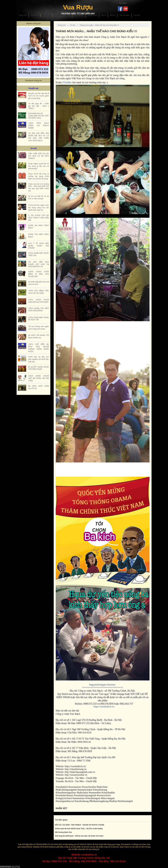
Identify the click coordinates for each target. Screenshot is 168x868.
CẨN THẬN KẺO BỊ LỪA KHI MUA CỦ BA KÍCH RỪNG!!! (39, 156)
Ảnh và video (125, 15)
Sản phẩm (46, 15)
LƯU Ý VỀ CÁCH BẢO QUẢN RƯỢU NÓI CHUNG (39, 246)
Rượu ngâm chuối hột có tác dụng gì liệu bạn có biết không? (39, 166)
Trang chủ (23, 15)
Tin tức (73, 25)
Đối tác (113, 15)
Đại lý (103, 15)
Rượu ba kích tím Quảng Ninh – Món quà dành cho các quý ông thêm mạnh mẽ (39, 187)
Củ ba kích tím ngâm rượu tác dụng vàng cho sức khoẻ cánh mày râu (39, 208)
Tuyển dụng (92, 15)
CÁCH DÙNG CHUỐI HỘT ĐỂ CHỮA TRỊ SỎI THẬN (39, 378)
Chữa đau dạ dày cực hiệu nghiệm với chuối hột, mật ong (39, 359)
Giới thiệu (34, 15)
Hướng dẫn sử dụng (62, 15)
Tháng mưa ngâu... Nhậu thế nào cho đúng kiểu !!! (99, 25)
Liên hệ (137, 15)
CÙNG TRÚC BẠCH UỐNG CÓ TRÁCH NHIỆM (39, 125)
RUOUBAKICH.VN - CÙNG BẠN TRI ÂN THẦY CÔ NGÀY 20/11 (39, 116)
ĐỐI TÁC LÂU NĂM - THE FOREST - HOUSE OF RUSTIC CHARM (80, 825)
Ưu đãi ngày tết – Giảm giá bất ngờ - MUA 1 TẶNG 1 (39, 106)
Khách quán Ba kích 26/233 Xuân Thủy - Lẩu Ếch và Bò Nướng (79, 829)
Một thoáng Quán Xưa (63, 832)
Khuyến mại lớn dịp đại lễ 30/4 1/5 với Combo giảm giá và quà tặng (39, 96)
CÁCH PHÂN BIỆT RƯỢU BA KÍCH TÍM (39, 319)
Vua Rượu (78, 7)
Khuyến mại (79, 15)
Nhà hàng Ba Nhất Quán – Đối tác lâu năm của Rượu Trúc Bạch (79, 836)
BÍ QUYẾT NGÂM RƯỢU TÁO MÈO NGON (39, 368)
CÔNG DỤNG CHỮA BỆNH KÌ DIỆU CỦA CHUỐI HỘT (39, 274)
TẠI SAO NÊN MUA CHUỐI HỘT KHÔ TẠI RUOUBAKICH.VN (39, 264)
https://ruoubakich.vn (104, 707)
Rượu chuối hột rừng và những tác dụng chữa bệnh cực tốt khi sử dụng (39, 176)
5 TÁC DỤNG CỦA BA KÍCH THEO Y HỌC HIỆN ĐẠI (39, 218)
